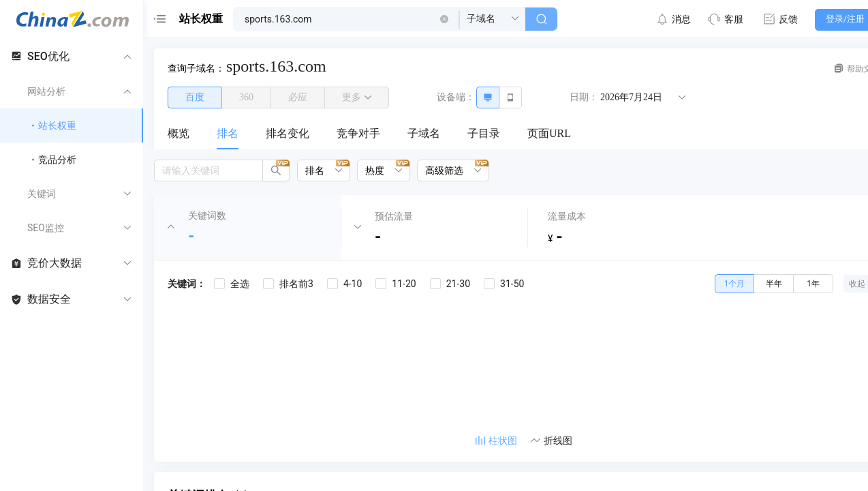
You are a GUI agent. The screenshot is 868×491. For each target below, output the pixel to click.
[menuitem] (179, 134)
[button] (444, 19)
